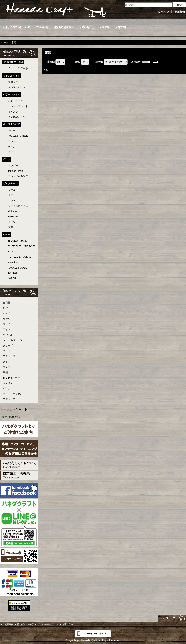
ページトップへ (169, 618)
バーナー (8, 388)
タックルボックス (13, 340)
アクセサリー (10, 356)
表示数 (51, 62)
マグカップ (9, 399)
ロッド (7, 313)
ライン (7, 329)
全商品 (7, 303)
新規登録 (180, 12)
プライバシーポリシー (48, 624)
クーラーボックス (13, 394)
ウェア (7, 367)
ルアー (7, 308)
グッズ (7, 362)
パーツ (7, 351)
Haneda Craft (55, 11)
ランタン (8, 383)
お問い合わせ (69, 624)
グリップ (8, 346)
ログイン (163, 12)
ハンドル (8, 335)
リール (7, 319)
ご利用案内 (8, 624)
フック (7, 324)
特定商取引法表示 (25, 624)
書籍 (5, 372)
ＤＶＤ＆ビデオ (11, 378)
